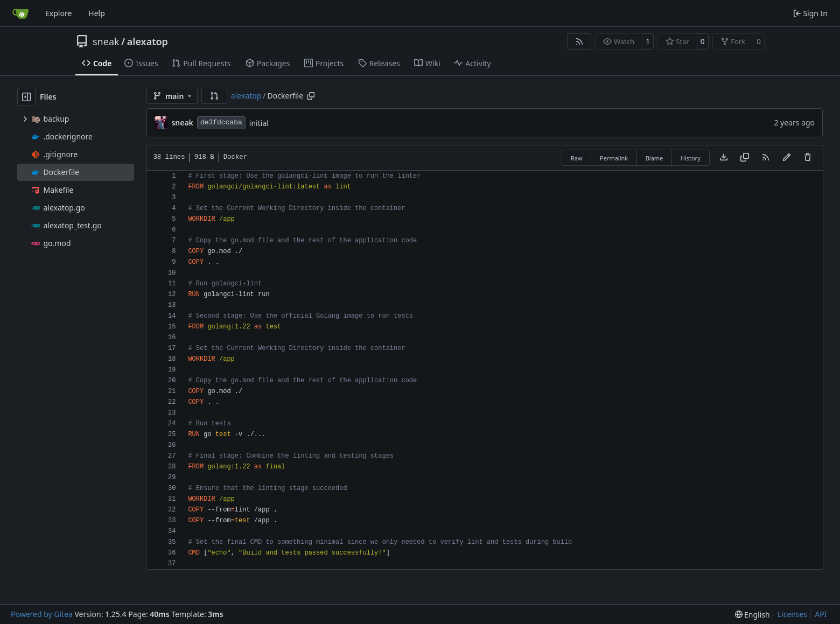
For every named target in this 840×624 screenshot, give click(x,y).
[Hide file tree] (26, 97)
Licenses (793, 614)
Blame (654, 158)
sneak (106, 41)
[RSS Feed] (579, 41)
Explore (58, 13)
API (821, 614)
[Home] (20, 13)
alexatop (148, 41)
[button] (214, 96)
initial (259, 123)
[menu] (752, 615)
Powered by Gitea (42, 614)
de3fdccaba (221, 122)
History (691, 158)
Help (97, 13)
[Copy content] (745, 158)
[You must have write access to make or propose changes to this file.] (808, 158)
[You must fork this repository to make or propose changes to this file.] (787, 158)
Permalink (614, 158)
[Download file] (724, 158)
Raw (577, 158)
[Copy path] (311, 96)
